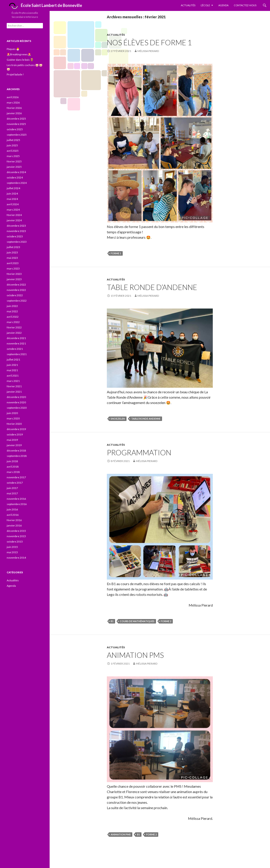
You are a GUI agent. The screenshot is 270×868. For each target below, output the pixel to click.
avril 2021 (13, 376)
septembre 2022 (17, 301)
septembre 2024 (17, 183)
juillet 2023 (13, 247)
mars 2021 (13, 381)
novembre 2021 (16, 343)
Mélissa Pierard (148, 51)
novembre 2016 (16, 499)
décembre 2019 (16, 429)
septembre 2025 (17, 135)
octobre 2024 (15, 177)
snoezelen (118, 419)
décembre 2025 (16, 119)
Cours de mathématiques (137, 621)
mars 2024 (13, 210)
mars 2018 (13, 472)
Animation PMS (135, 655)
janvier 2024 (14, 220)
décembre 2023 (16, 226)
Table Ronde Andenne (146, 419)
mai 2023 (12, 258)
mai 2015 (12, 552)
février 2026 (14, 108)
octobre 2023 (15, 236)
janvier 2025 (14, 167)
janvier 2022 (14, 333)
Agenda (223, 5)
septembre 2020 (17, 408)
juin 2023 (12, 252)
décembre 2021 (16, 338)
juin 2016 (12, 509)
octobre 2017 (15, 483)
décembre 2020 (16, 397)
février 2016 (14, 520)
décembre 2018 (16, 451)
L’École (205, 5)
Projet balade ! (15, 74)
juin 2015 (12, 547)
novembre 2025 (16, 124)
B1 (112, 621)
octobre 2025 (15, 129)
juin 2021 (12, 365)
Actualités (188, 5)
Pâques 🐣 (13, 49)
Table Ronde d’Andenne (152, 287)
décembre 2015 (16, 531)
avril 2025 (13, 151)
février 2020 (14, 424)
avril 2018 (13, 467)
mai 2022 (12, 311)
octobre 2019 (15, 434)
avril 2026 (13, 97)
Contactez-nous (245, 5)
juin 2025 (12, 145)
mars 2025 (13, 156)
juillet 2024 (13, 188)
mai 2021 (12, 370)
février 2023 (14, 274)
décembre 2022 (16, 285)
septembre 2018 (17, 456)
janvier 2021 (14, 392)
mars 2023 (13, 268)
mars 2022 (13, 322)
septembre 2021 (17, 354)
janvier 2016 (14, 525)
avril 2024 (13, 204)
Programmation (139, 452)
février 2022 (14, 327)
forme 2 (166, 621)
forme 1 (116, 253)
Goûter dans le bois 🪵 (20, 60)
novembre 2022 (16, 290)
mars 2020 (13, 418)
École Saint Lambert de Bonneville (44, 6)
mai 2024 (12, 199)
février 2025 (14, 161)
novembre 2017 (16, 477)
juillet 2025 (13, 140)
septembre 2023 (17, 242)
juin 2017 (12, 488)
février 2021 (14, 386)
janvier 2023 (14, 279)
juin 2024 (12, 194)
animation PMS (121, 834)
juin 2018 (12, 461)
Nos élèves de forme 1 (149, 42)
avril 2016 (13, 515)
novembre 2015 (16, 536)
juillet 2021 (13, 359)
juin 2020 (12, 413)
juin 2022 (12, 306)
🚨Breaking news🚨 (19, 54)
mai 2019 (12, 440)
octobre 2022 (15, 295)
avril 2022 (13, 317)
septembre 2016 (17, 504)
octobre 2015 (15, 542)
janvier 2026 (14, 113)
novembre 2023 (16, 231)
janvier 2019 (14, 445)
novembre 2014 (16, 558)
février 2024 (14, 215)
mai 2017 (12, 493)
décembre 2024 (16, 172)
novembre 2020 (16, 402)
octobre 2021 (15, 349)
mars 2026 (13, 103)
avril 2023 (13, 263)
